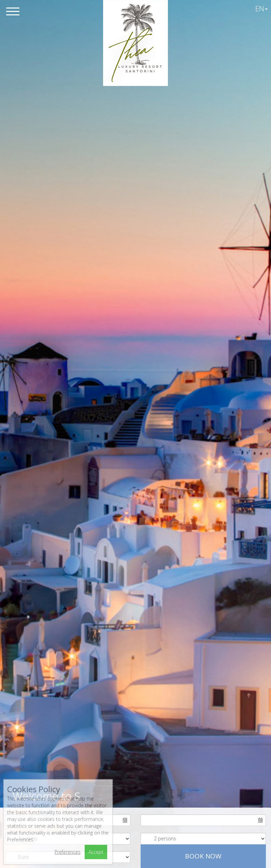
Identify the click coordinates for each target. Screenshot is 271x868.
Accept (96, 852)
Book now (203, 856)
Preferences (68, 852)
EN (261, 9)
